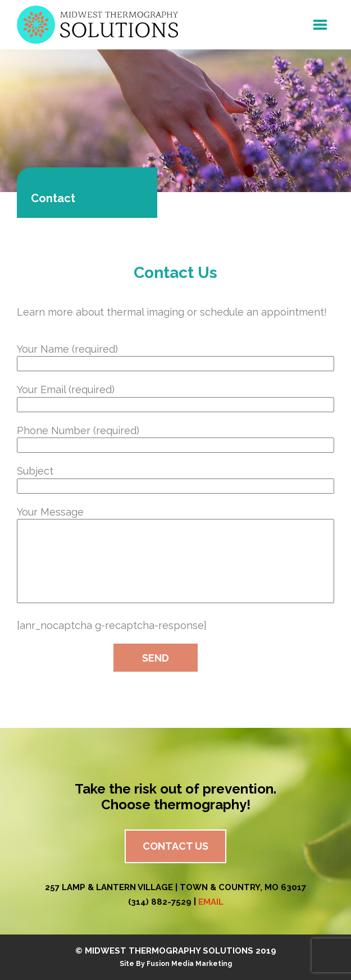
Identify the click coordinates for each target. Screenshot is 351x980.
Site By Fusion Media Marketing (176, 964)
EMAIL (211, 902)
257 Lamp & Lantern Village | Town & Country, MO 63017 (175, 887)
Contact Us (175, 846)
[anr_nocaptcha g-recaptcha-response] (112, 625)
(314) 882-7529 (160, 902)
